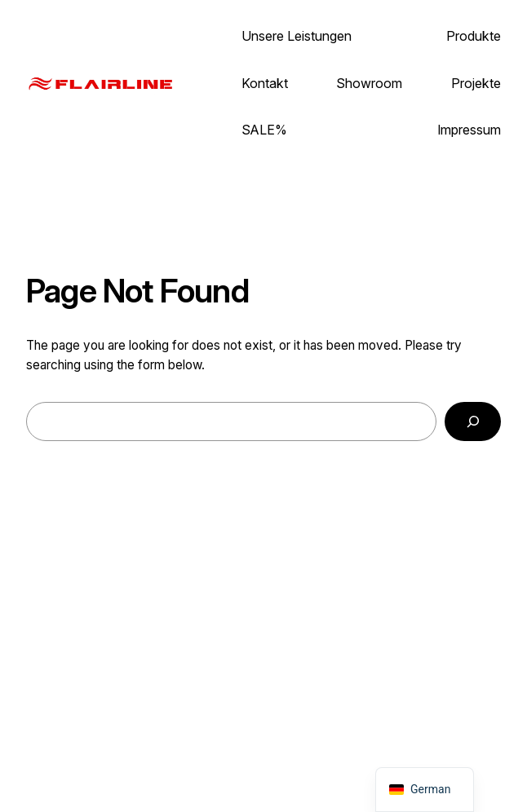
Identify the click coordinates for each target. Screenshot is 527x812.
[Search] (473, 421)
